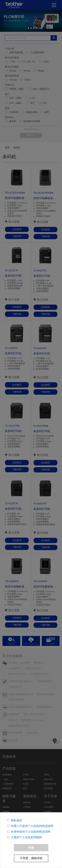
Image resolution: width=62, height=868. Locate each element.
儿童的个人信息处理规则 (26, 837)
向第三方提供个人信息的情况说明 (32, 826)
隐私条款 (17, 820)
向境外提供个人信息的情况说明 (31, 832)
